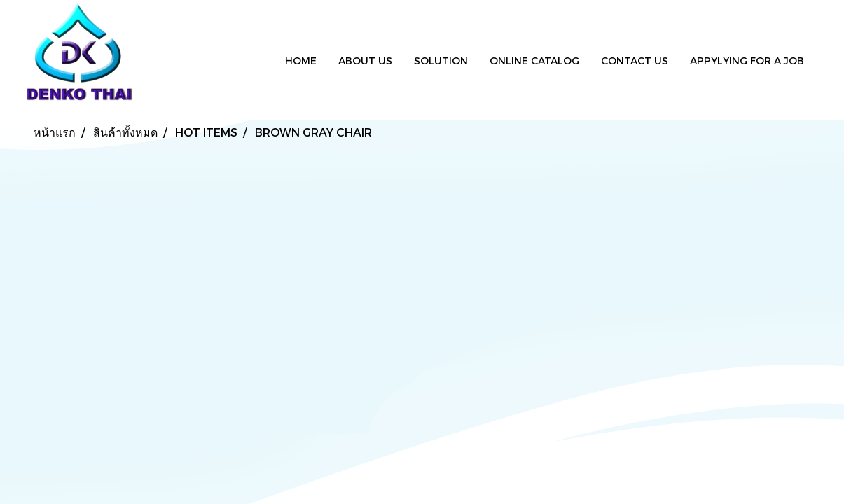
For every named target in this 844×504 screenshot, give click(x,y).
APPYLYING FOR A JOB (747, 61)
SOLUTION (441, 61)
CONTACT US (635, 61)
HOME (301, 61)
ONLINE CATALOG (534, 61)
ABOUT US (365, 61)
